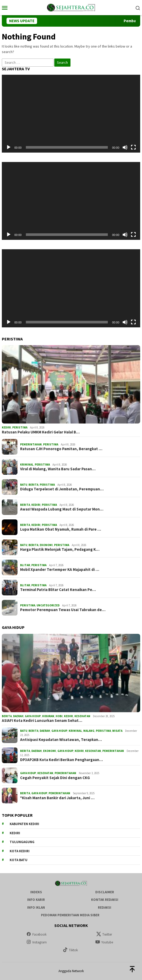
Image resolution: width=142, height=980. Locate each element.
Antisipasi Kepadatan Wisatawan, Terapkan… (61, 740)
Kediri (6, 427)
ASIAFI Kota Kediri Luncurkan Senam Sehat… (42, 721)
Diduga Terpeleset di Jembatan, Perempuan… (62, 489)
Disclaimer (105, 892)
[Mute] (125, 147)
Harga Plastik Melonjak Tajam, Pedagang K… (60, 549)
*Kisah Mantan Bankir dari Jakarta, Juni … (57, 798)
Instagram (37, 942)
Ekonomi (46, 545)
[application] (71, 114)
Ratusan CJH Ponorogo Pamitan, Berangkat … (61, 449)
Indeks (36, 892)
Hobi (59, 716)
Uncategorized (48, 605)
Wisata (117, 731)
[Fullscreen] (133, 147)
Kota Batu (19, 860)
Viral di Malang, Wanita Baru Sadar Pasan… (58, 469)
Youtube (104, 942)
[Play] (9, 147)
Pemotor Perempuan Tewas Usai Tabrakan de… (63, 610)
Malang (89, 731)
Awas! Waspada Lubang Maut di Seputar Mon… (62, 509)
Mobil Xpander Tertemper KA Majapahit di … (60, 570)
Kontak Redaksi (105, 900)
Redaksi (105, 907)
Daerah (18, 716)
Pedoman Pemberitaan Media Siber (70, 915)
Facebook (36, 934)
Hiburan (48, 716)
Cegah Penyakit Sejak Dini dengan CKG (55, 778)
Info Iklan (36, 907)
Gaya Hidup (33, 716)
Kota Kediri (20, 851)
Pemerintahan (31, 444)
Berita (33, 485)
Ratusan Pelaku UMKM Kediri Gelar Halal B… (41, 432)
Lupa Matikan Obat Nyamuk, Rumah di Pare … (61, 529)
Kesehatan (82, 716)
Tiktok (70, 950)
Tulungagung (22, 842)
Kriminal (27, 465)
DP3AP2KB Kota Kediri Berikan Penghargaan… (61, 760)
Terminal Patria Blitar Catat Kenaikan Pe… (58, 590)
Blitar (25, 565)
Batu (24, 485)
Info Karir (36, 900)
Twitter (104, 934)
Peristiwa (20, 427)
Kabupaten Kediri (24, 824)
